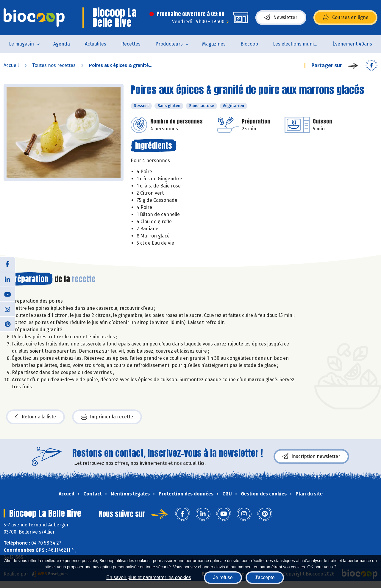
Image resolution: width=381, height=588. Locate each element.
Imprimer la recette (107, 417)
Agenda (62, 44)
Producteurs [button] (169, 44)
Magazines (214, 44)
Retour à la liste (35, 417)
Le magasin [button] (21, 44)
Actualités (96, 44)
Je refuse (223, 577)
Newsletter (281, 18)
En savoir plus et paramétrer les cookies (149, 577)
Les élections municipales (299, 44)
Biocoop (249, 44)
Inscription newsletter (311, 456)
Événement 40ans (352, 44)
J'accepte (265, 577)
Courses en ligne (345, 18)
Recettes (131, 44)
